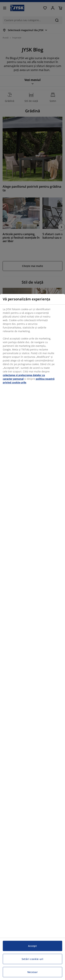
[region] (32, 637)
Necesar (33, 972)
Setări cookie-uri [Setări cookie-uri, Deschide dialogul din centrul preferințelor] (32, 959)
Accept (32, 946)
